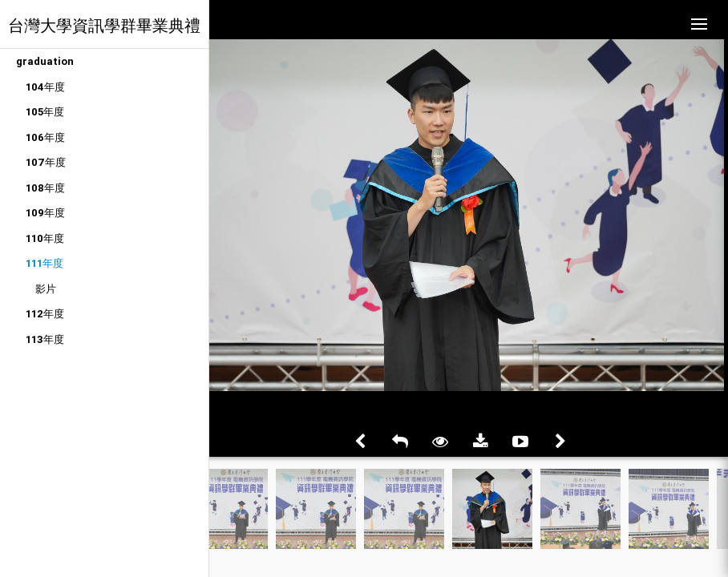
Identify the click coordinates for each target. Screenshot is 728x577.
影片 (46, 289)
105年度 (45, 112)
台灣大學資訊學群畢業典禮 (104, 25)
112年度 (45, 314)
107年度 (46, 162)
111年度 (44, 263)
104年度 (45, 87)
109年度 (45, 213)
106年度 (45, 137)
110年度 (45, 238)
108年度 (45, 188)
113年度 (45, 339)
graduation (45, 61)
